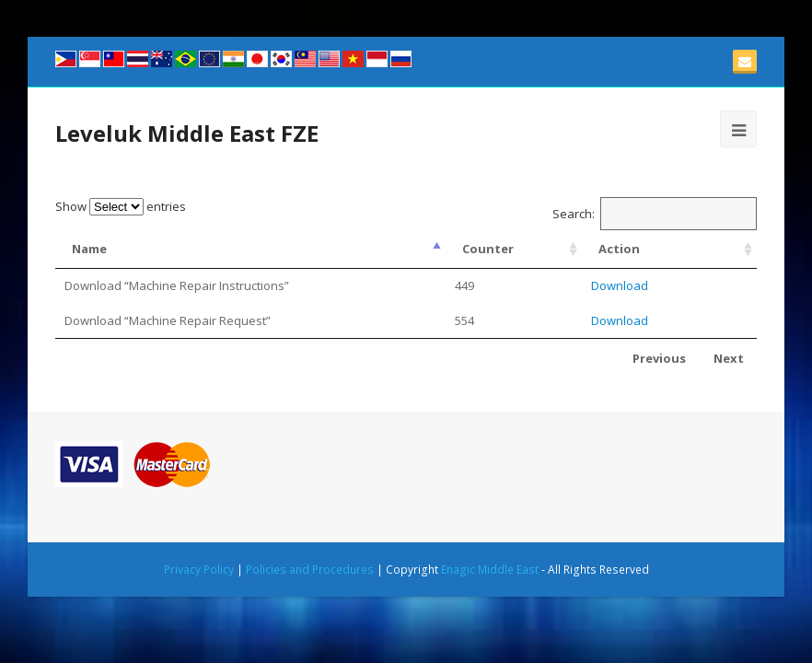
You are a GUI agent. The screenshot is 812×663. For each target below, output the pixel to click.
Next (729, 358)
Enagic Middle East (490, 570)
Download (620, 285)
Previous (659, 358)
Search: (655, 214)
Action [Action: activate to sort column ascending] (619, 249)
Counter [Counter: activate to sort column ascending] (488, 249)
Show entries (121, 206)
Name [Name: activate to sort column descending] (89, 249)
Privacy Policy (199, 570)
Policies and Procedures (310, 570)
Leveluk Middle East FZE (187, 133)
